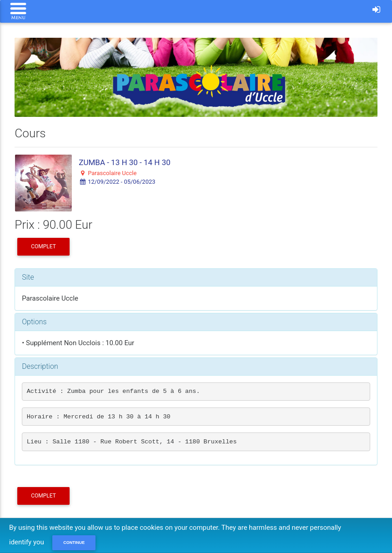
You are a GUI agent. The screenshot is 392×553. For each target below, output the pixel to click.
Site (28, 277)
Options (34, 322)
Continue (74, 543)
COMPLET (43, 246)
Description (40, 366)
